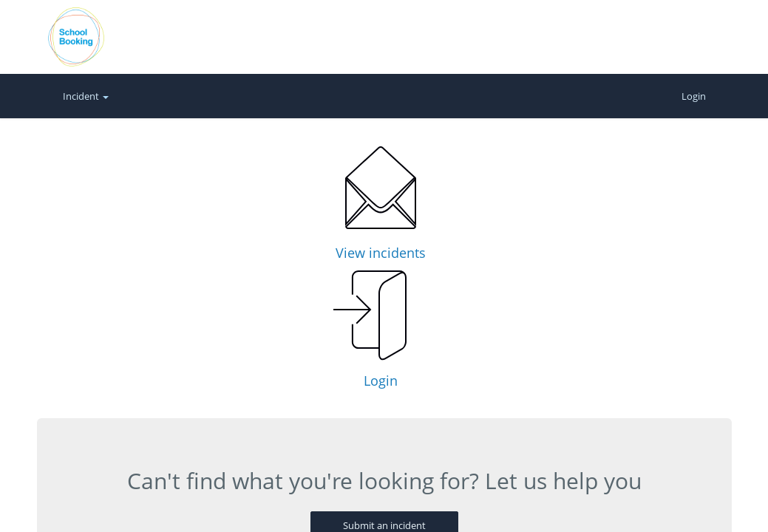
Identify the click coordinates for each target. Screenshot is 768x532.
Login (694, 96)
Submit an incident (384, 398)
